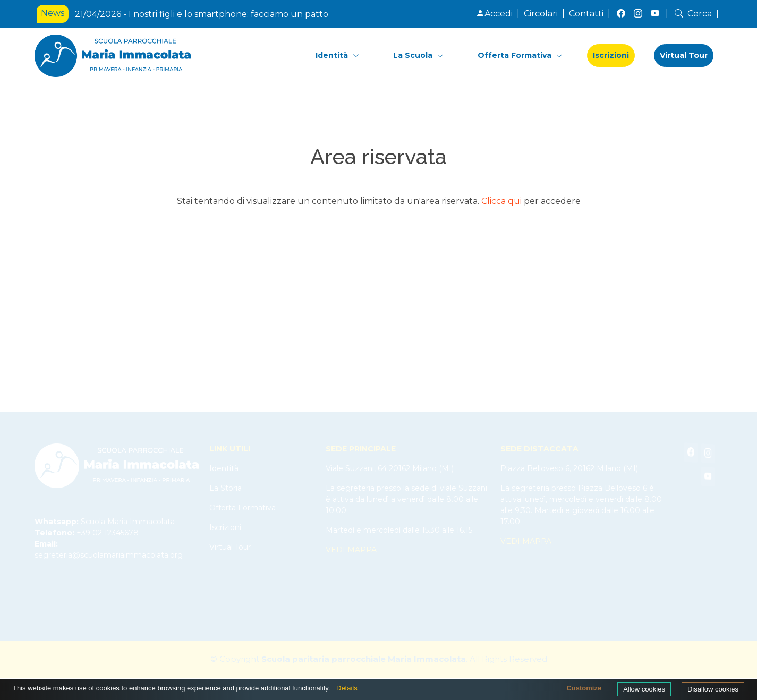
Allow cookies (644, 689)
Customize (584, 688)
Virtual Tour (684, 55)
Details (347, 688)
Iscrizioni (611, 55)
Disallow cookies (713, 689)
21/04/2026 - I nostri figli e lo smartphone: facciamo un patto (202, 14)
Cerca (692, 14)
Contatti (586, 14)
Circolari (541, 14)
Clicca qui (501, 201)
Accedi (494, 14)
